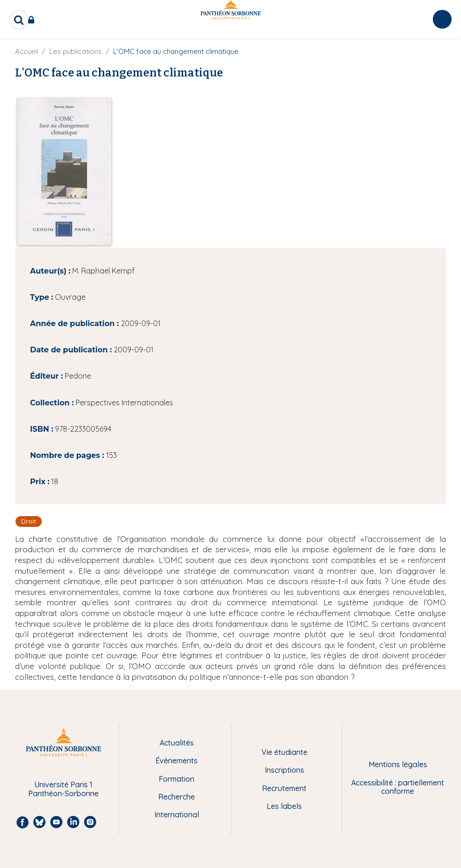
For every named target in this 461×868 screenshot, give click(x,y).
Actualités (177, 743)
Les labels (284, 806)
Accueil (27, 51)
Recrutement (284, 788)
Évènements (177, 761)
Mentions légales (398, 764)
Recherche (177, 797)
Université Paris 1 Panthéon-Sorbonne (63, 789)
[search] (19, 20)
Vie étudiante (284, 752)
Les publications (76, 51)
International (177, 815)
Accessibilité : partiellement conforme (398, 787)
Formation (177, 779)
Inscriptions (284, 770)
